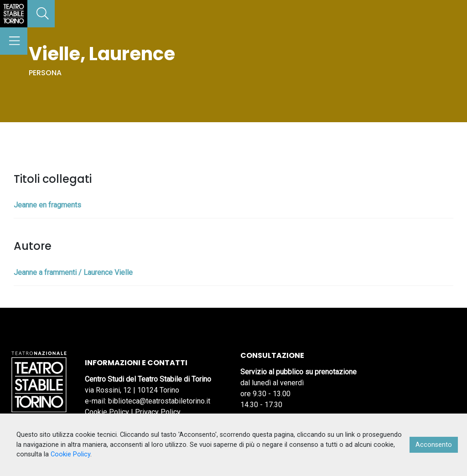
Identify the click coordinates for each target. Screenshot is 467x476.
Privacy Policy (158, 412)
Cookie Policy (107, 412)
